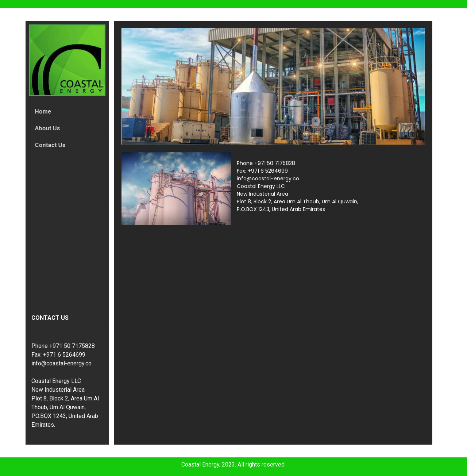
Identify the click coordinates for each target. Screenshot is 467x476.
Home (45, 112)
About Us (50, 128)
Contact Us (53, 145)
